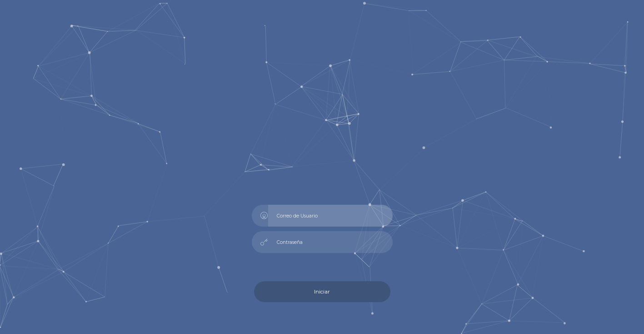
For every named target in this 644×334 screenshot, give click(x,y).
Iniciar (322, 291)
